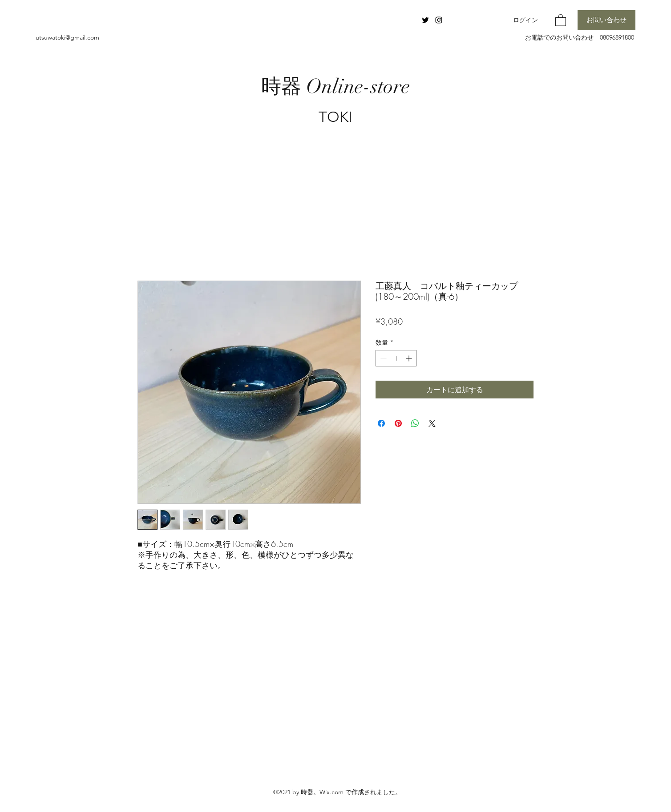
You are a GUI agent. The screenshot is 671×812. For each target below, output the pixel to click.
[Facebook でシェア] (381, 423)
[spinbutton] (396, 358)
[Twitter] (425, 20)
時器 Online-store (335, 86)
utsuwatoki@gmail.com (67, 37)
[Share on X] (432, 423)
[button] (561, 20)
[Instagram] (439, 20)
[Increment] (410, 358)
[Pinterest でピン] (398, 423)
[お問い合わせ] (606, 20)
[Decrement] (382, 358)
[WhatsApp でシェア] (415, 423)
